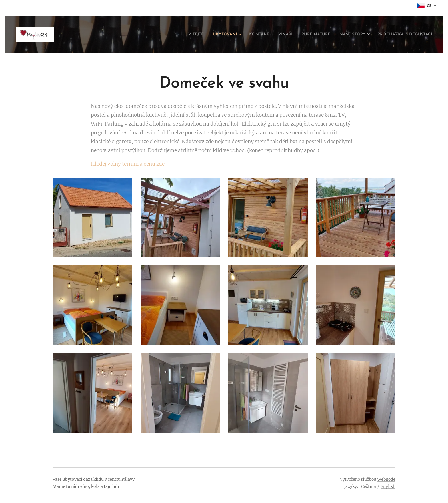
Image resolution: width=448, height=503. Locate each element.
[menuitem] (172, 35)
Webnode (386, 479)
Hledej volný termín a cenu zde (128, 164)
